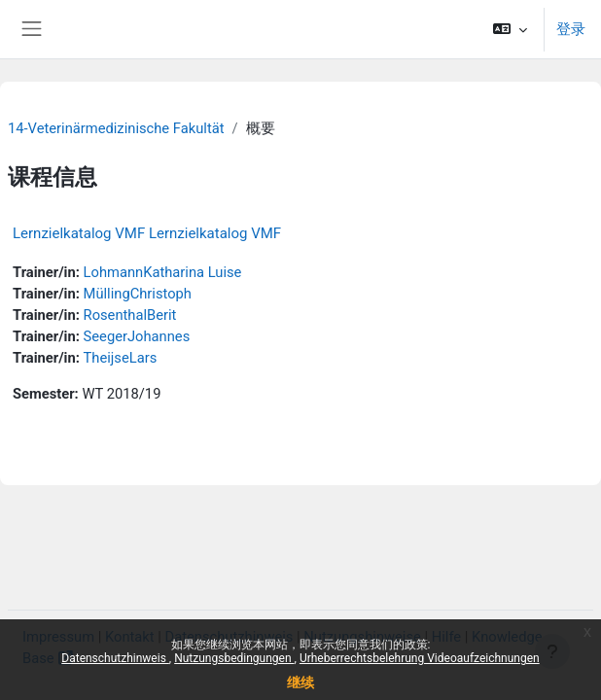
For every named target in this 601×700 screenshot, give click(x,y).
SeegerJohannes (137, 336)
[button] (510, 29)
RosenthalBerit (130, 315)
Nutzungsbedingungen (234, 658)
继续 (300, 682)
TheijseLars (121, 358)
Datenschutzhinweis (115, 658)
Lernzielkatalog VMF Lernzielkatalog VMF (147, 233)
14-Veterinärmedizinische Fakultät (116, 128)
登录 (571, 29)
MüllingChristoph (138, 294)
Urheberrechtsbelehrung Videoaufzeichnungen (420, 658)
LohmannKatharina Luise (163, 272)
